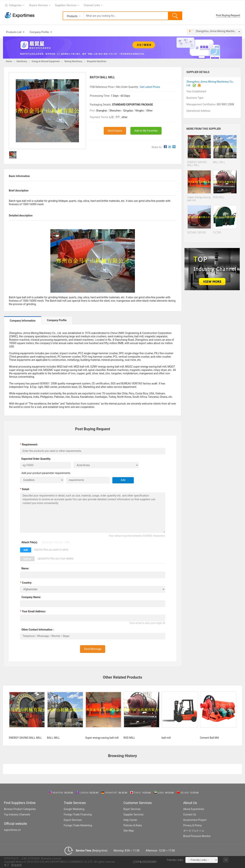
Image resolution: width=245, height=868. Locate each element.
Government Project (195, 820)
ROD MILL (219, 197)
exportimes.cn (12, 830)
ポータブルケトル (194, 831)
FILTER (217, 233)
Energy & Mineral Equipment (46, 61)
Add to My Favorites (146, 131)
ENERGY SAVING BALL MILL (197, 164)
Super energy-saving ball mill (199, 199)
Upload (27, 559)
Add (26, 550)
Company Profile (39, 32)
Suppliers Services (66, 5)
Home (9, 61)
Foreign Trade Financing (78, 815)
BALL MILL (219, 162)
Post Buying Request (228, 15)
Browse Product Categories (20, 809)
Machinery (22, 61)
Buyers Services (39, 5)
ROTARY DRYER (197, 233)
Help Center (130, 820)
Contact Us (190, 815)
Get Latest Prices (150, 87)
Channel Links (92, 5)
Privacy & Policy (192, 825)
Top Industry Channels (17, 815)
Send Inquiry (115, 131)
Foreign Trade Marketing (78, 825)
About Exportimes (194, 809)
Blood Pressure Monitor (197, 836)
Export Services (73, 820)
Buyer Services (132, 809)
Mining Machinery (73, 61)
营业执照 (17, 865)
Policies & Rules (133, 825)
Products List (14, 32)
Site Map (129, 831)
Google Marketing (74, 809)
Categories (15, 5)
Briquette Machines (97, 61)
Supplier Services (133, 815)
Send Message (93, 649)
